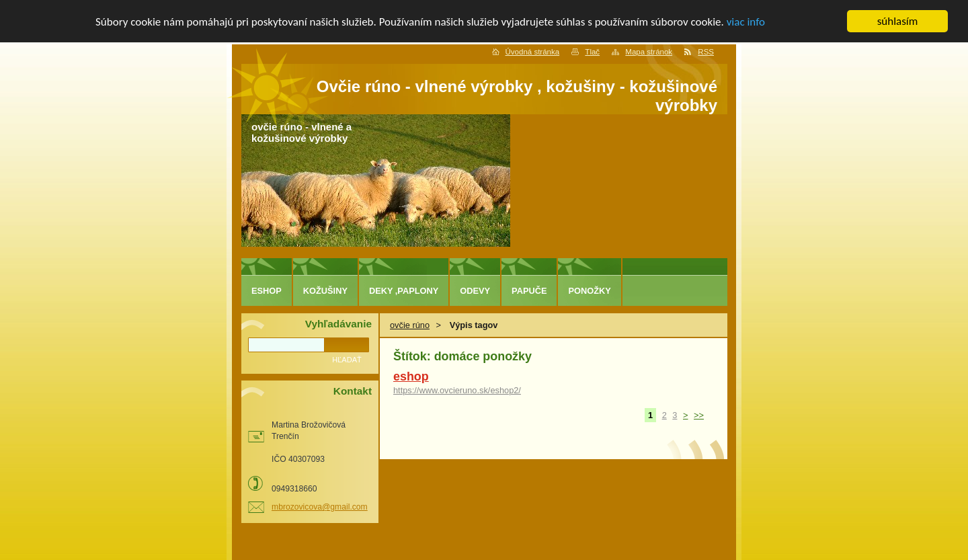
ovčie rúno (410, 325)
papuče (529, 291)
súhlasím (898, 21)
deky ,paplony (404, 291)
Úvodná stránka (533, 52)
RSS (706, 52)
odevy (475, 291)
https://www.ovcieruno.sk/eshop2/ (457, 390)
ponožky (589, 291)
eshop (411, 376)
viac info (746, 21)
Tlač (592, 52)
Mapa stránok (649, 52)
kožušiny (325, 291)
